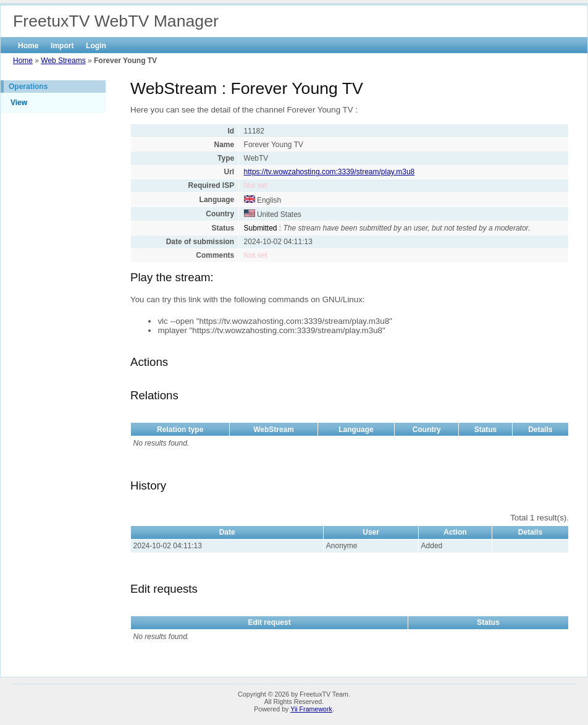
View (19, 103)
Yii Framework (311, 709)
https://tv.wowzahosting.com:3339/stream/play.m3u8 (330, 172)
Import (62, 46)
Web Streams (63, 61)
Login (96, 46)
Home (28, 46)
